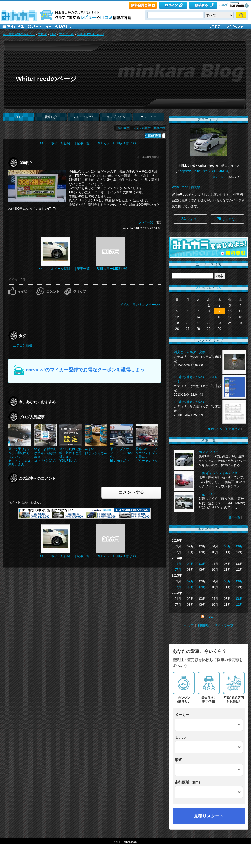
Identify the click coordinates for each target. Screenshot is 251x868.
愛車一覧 (234, 517)
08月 (190, 587)
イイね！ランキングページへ (141, 305)
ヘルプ (223, 5)
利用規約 (204, 626)
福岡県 (196, 187)
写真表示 (159, 128)
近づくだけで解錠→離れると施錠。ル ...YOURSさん (71, 455)
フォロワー (227, 219)
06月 (240, 546)
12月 (240, 605)
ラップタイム (116, 117)
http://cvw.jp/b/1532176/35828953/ (204, 171)
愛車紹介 (51, 117)
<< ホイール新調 (55, 143)
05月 (227, 546)
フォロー (190, 219)
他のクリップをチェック (224, 429)
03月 (203, 564)
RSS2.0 (211, 617)
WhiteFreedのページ (46, 79)
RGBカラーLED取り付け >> (116, 143)
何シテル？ (219, 177)
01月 (178, 564)
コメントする (131, 492)
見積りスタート (209, 816)
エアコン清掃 (23, 345)
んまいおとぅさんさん (96, 451)
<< (198, 288)
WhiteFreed (180, 187)
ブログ (42, 34)
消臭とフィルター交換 (190, 352)
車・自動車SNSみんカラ (19, 34)
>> (219, 288)
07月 (178, 570)
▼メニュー (148, 117)
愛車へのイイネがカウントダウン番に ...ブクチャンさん (147, 455)
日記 (53, 34)
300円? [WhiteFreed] (91, 34)
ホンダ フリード (210, 452)
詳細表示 (124, 128)
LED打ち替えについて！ (191, 402)
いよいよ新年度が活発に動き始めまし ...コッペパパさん (45, 455)
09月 (203, 587)
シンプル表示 (142, 128)
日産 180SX (207, 494)
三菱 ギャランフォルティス (218, 473)
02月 (190, 564)
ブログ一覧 (66, 34)
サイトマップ (224, 626)
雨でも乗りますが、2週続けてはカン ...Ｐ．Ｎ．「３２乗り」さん (20, 457)
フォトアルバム (83, 117)
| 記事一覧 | (83, 143)
